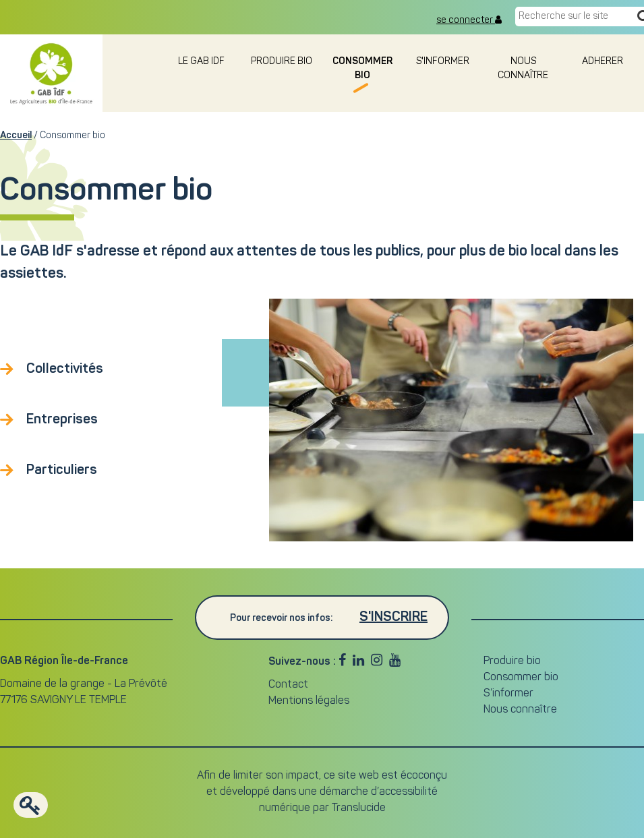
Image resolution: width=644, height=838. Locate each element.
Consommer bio (521, 678)
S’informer (508, 694)
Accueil (16, 136)
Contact (288, 685)
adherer (604, 62)
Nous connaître (520, 710)
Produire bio (282, 62)
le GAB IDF (201, 62)
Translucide (359, 808)
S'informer (443, 62)
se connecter (469, 20)
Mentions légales (309, 701)
